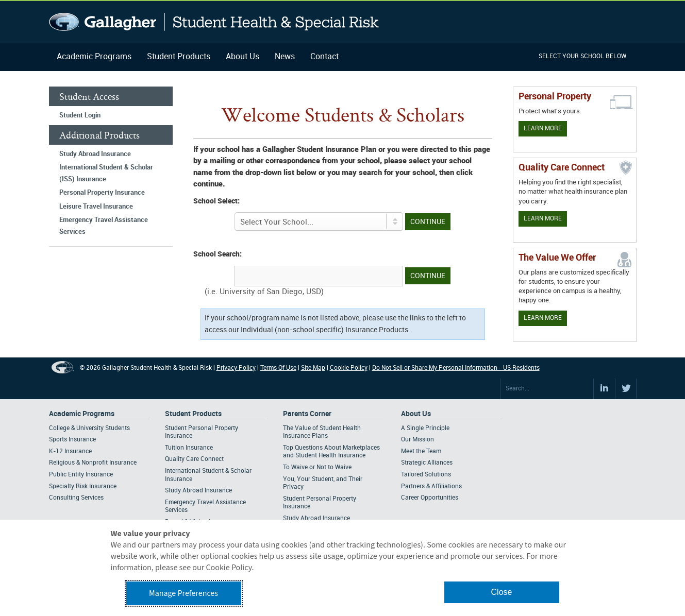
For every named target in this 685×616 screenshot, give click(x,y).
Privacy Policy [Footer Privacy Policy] (236, 368)
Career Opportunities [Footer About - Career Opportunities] (430, 498)
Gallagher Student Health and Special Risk (214, 22)
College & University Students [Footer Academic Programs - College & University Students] (89, 428)
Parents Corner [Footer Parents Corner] (307, 414)
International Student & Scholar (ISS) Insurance (106, 173)
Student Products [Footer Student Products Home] (193, 414)
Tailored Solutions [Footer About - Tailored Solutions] (426, 475)
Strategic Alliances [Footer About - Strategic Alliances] (427, 463)
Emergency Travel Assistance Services (104, 226)
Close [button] (502, 592)
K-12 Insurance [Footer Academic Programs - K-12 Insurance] (70, 451)
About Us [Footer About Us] (416, 414)
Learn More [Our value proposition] (543, 318)
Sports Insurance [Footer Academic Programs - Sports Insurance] (72, 440)
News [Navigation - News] (285, 57)
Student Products (179, 57)
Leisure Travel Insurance (96, 207)
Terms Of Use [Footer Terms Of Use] (278, 368)
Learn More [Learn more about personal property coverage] (543, 129)
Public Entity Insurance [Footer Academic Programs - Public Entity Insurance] (81, 475)
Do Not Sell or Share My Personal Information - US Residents (456, 368)
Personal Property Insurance (102, 193)
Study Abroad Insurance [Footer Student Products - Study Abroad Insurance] (198, 491)
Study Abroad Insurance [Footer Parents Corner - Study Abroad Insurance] (316, 518)
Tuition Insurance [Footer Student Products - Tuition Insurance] (189, 448)
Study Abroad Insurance (95, 154)
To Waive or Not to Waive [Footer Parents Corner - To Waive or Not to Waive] (317, 467)
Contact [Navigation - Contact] (324, 57)
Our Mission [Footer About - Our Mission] (417, 440)
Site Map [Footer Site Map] (313, 368)
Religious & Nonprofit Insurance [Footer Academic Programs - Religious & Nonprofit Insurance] (93, 463)
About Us (243, 57)
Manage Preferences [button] (183, 593)
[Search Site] (547, 389)
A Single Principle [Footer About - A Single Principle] (425, 428)
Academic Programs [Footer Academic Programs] (82, 414)
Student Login (80, 115)
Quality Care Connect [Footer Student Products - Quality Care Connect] (194, 459)
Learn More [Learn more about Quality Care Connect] (543, 219)
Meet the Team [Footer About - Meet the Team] (421, 451)
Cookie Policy (349, 368)
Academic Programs (94, 57)
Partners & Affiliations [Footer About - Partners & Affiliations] (431, 486)
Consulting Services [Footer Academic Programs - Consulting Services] (76, 498)
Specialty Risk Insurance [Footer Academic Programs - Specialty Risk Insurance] (83, 486)
